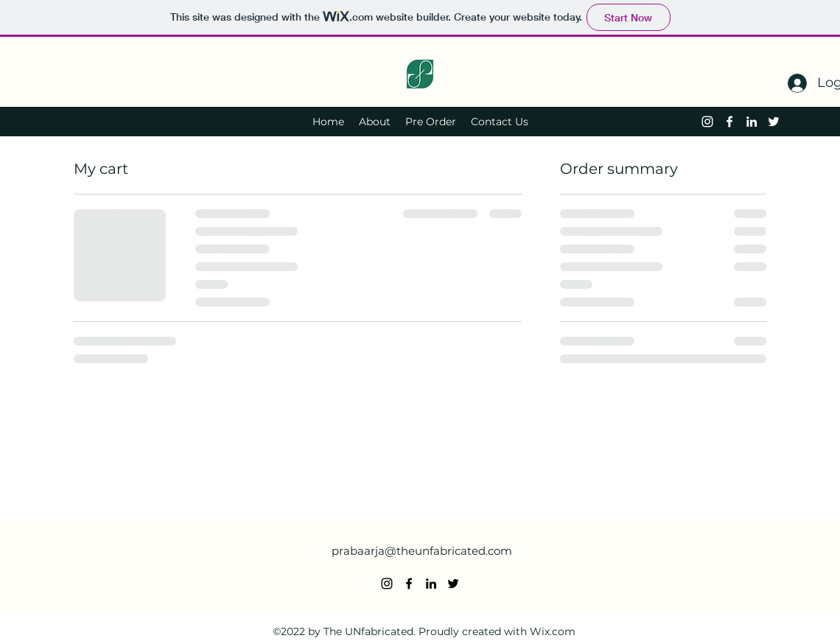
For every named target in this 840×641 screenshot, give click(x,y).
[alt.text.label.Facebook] (729, 122)
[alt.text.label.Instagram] (707, 122)
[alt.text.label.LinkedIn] (752, 122)
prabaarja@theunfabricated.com (422, 551)
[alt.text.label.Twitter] (774, 122)
